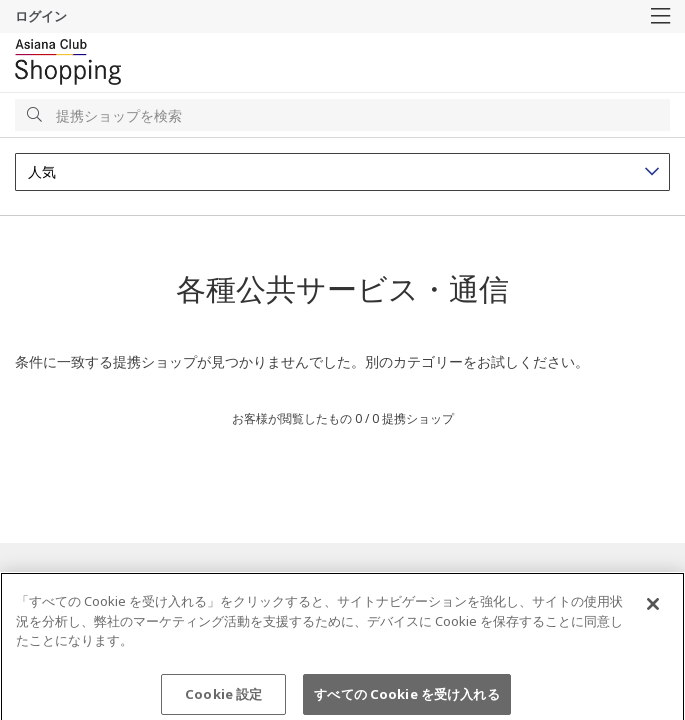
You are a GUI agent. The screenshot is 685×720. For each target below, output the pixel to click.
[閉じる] (653, 610)
